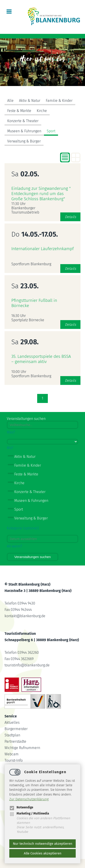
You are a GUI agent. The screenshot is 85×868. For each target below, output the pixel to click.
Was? (11, 432)
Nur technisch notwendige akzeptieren (43, 844)
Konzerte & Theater (23, 121)
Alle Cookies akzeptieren (43, 853)
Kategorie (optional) (23, 528)
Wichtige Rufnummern (22, 748)
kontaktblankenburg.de (25, 616)
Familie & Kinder (59, 101)
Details (70, 217)
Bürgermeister (16, 729)
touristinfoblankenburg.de (27, 665)
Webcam (12, 754)
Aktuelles (12, 723)
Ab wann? (14, 546)
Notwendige (21, 807)
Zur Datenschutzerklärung (29, 799)
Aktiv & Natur (30, 101)
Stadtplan (12, 735)
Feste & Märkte (19, 111)
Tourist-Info (14, 760)
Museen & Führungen (24, 131)
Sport (51, 131)
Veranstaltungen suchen (33, 557)
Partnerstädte (15, 741)
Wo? (10, 448)
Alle (10, 101)
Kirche (42, 111)
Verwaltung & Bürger (24, 141)
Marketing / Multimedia (29, 813)
